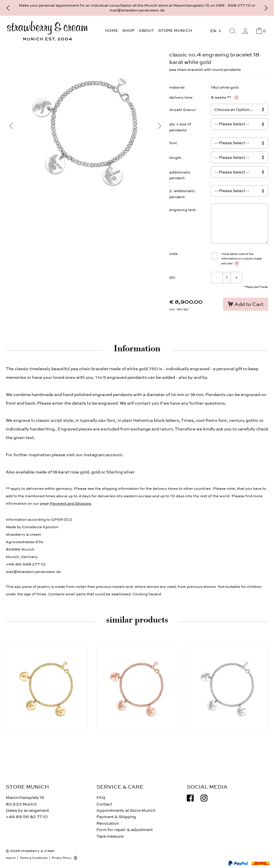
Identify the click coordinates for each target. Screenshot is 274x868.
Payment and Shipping (71, 504)
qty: (173, 277)
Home (112, 31)
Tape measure (110, 836)
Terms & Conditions (34, 858)
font (173, 143)
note (173, 254)
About (146, 31)
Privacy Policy (62, 858)
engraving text (182, 210)
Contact (104, 804)
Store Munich (175, 31)
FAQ (101, 798)
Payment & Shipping (116, 817)
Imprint (11, 858)
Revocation (108, 823)
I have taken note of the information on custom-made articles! (241, 259)
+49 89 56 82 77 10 (27, 817)
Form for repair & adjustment (125, 830)
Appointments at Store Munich (126, 811)
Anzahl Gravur (182, 110)
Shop (128, 31)
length (175, 158)
